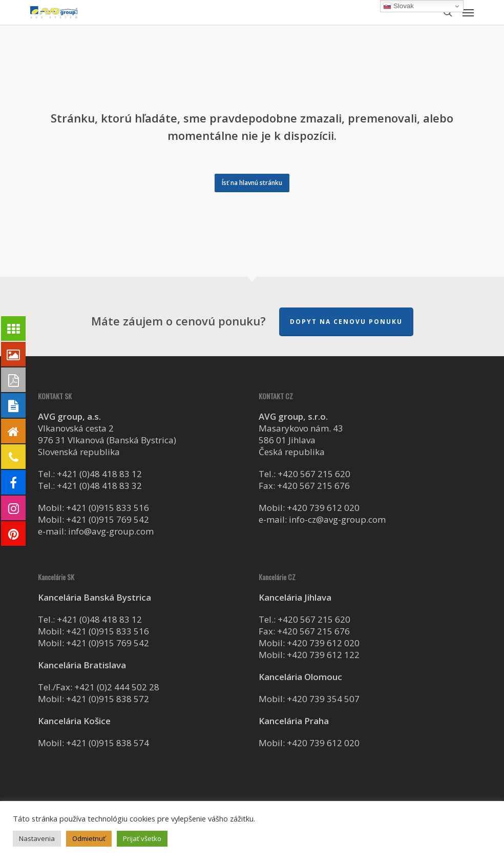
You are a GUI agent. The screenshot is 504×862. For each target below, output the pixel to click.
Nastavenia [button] (37, 838)
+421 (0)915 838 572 (108, 699)
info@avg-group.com (111, 531)
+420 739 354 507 (323, 699)
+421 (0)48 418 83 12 (99, 474)
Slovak (398, 6)
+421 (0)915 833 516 (108, 508)
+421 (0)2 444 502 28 (117, 687)
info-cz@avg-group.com (337, 519)
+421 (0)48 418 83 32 (99, 486)
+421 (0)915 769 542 (108, 519)
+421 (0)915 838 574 (108, 743)
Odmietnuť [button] (89, 838)
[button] (468, 12)
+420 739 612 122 (323, 655)
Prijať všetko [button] (142, 838)
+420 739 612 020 (323, 508)
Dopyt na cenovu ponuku (346, 322)
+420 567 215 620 (314, 474)
